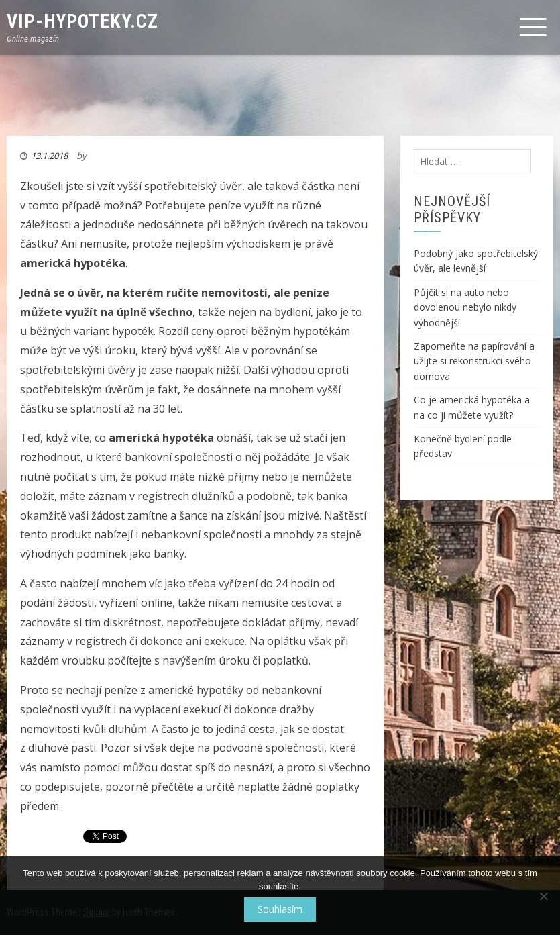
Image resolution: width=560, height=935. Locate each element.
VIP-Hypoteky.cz (82, 21)
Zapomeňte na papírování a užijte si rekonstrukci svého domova (474, 361)
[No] (543, 896)
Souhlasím (280, 909)
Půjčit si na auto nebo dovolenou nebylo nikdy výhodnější (465, 307)
